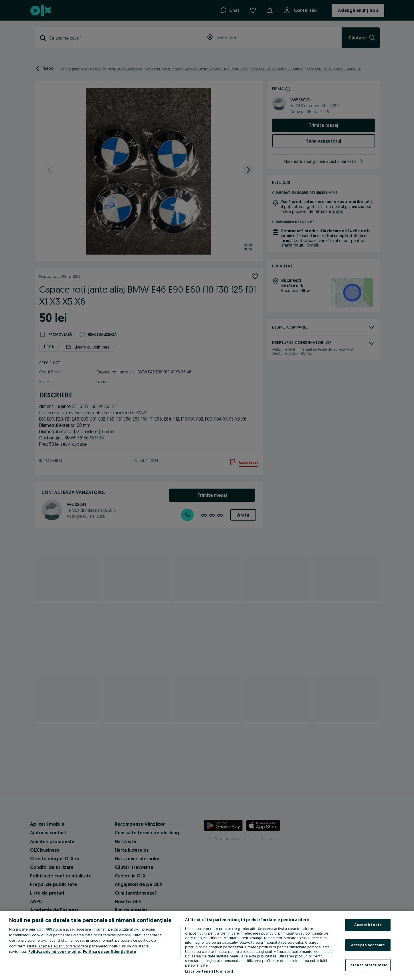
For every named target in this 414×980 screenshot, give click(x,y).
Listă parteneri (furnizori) (209, 971)
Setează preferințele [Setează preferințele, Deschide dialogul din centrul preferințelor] (368, 965)
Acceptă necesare (368, 945)
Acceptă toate (368, 925)
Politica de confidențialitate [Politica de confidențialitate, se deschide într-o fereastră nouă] (109, 951)
